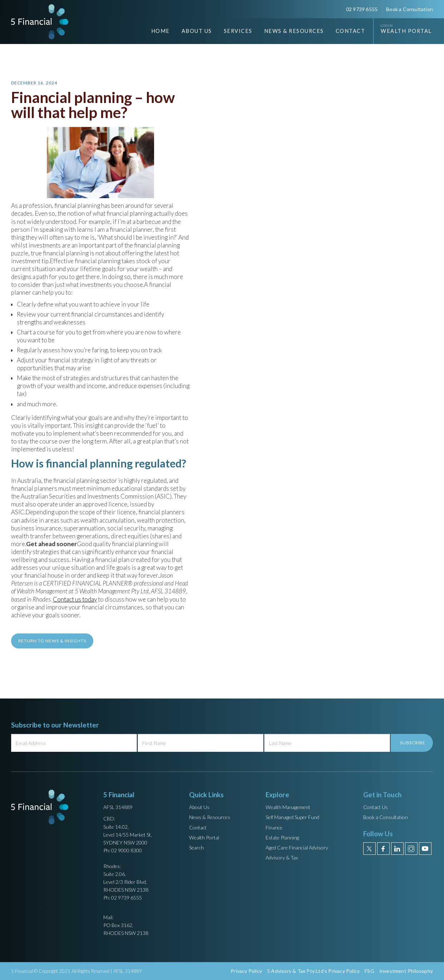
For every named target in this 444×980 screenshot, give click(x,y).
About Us (199, 807)
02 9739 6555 (362, 9)
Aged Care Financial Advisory (297, 847)
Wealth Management (288, 807)
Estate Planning (282, 837)
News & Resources (210, 817)
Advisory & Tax (282, 857)
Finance (274, 827)
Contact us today (75, 599)
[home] (40, 22)
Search (196, 847)
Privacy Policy (246, 971)
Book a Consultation (410, 9)
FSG (369, 971)
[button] (191, 31)
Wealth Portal (406, 31)
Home (161, 31)
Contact (351, 31)
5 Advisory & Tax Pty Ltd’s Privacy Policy (313, 971)
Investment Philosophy (406, 971)
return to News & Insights (52, 641)
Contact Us (376, 807)
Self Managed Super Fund (292, 817)
